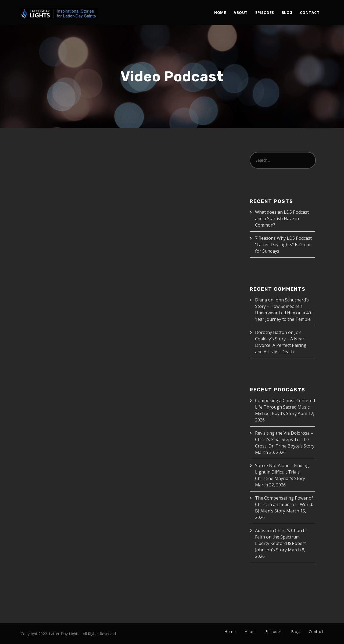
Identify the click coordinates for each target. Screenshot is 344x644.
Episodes (265, 12)
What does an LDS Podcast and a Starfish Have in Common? (282, 219)
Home (220, 12)
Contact (310, 12)
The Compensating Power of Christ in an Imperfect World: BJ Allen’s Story (284, 504)
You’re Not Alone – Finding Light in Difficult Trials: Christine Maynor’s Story (282, 472)
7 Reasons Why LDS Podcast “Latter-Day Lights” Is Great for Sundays (283, 245)
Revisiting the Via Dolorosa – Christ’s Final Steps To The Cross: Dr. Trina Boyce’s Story (285, 439)
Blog (287, 12)
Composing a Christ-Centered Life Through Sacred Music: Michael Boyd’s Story (285, 407)
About (241, 12)
